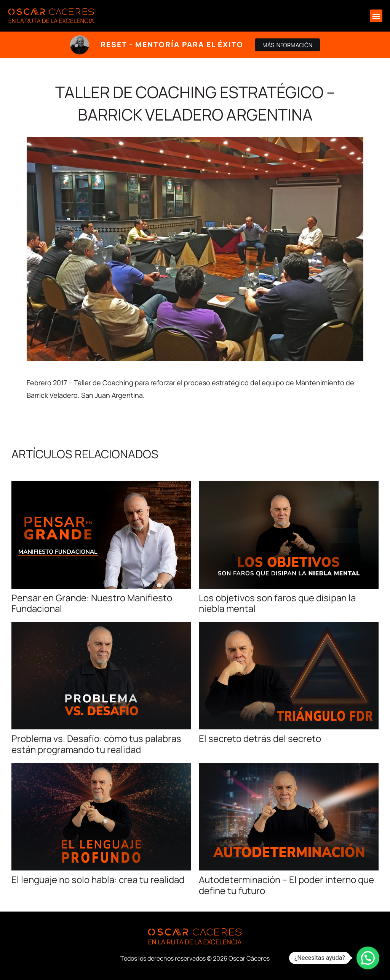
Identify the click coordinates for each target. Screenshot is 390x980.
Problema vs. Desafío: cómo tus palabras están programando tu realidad (96, 744)
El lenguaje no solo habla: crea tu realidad (98, 879)
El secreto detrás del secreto (260, 738)
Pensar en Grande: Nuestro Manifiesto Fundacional (92, 603)
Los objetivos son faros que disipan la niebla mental (277, 603)
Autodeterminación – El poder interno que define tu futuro (286, 885)
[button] (376, 16)
